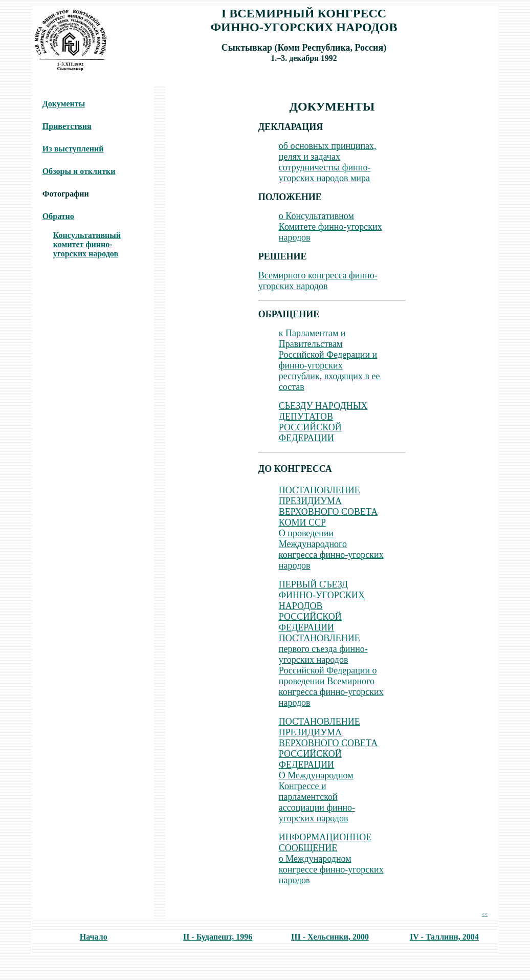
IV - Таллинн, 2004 (444, 937)
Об (48, 216)
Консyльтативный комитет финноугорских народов (87, 244)
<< (485, 914)
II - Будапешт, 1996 (218, 937)
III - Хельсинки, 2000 (330, 937)
